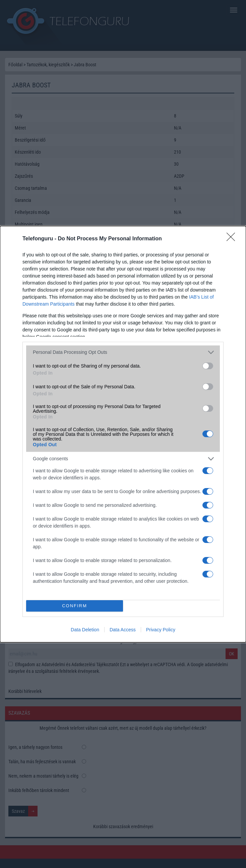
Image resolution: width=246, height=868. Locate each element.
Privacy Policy (161, 630)
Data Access (123, 630)
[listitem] (123, 352)
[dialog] (123, 434)
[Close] (233, 239)
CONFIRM (75, 605)
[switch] (208, 366)
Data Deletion (85, 630)
